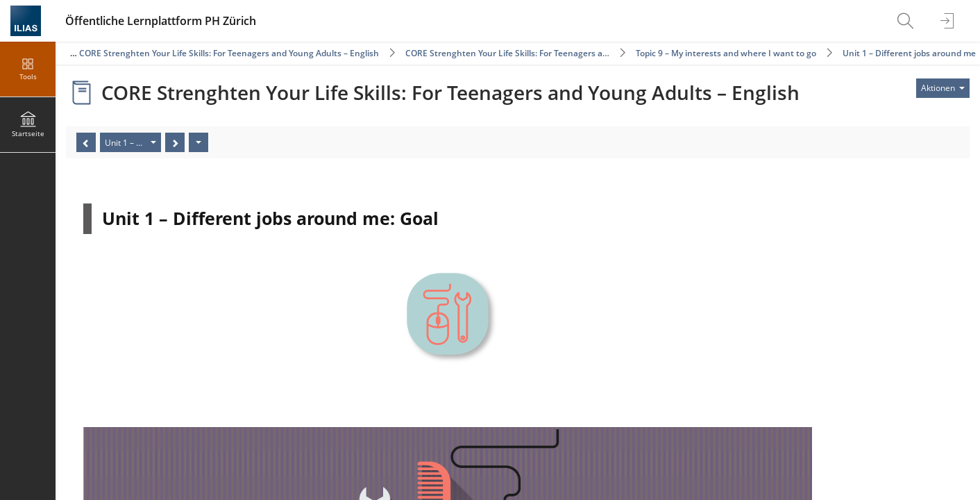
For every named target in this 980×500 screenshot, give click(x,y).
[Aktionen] (198, 142)
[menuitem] (907, 21)
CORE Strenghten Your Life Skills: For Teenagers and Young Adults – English (229, 53)
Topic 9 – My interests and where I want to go (726, 53)
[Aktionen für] (943, 88)
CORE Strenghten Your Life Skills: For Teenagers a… (507, 53)
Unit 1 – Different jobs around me (909, 53)
